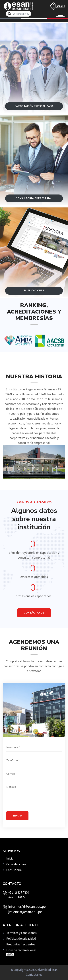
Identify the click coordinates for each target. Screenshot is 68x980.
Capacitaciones (16, 864)
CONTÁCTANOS (34, 613)
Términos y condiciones (21, 933)
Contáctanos (34, 975)
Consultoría (14, 870)
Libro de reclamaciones (21, 952)
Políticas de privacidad (21, 939)
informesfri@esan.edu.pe (27, 907)
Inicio (10, 858)
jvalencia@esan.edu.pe (25, 912)
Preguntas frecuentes (21, 944)
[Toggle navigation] (60, 14)
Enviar (17, 816)
